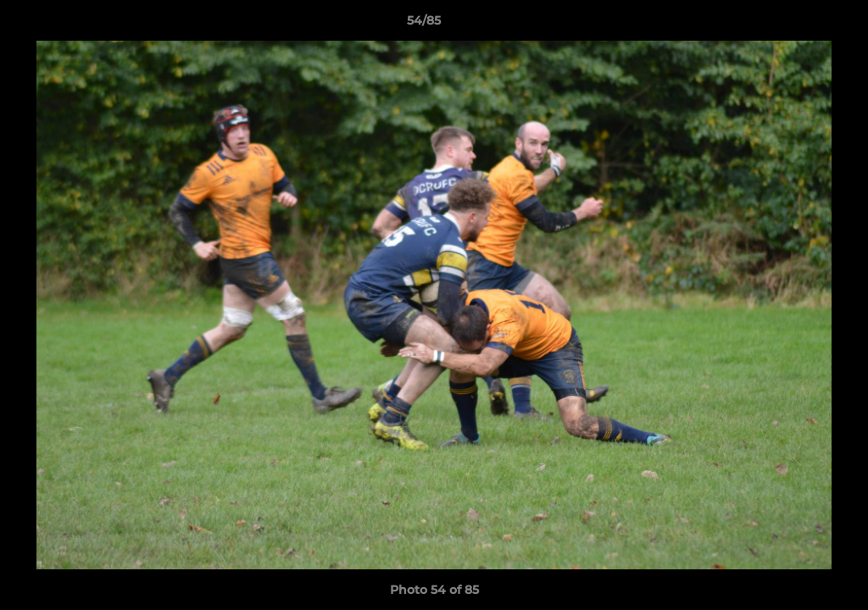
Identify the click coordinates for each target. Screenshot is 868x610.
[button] (797, 25)
